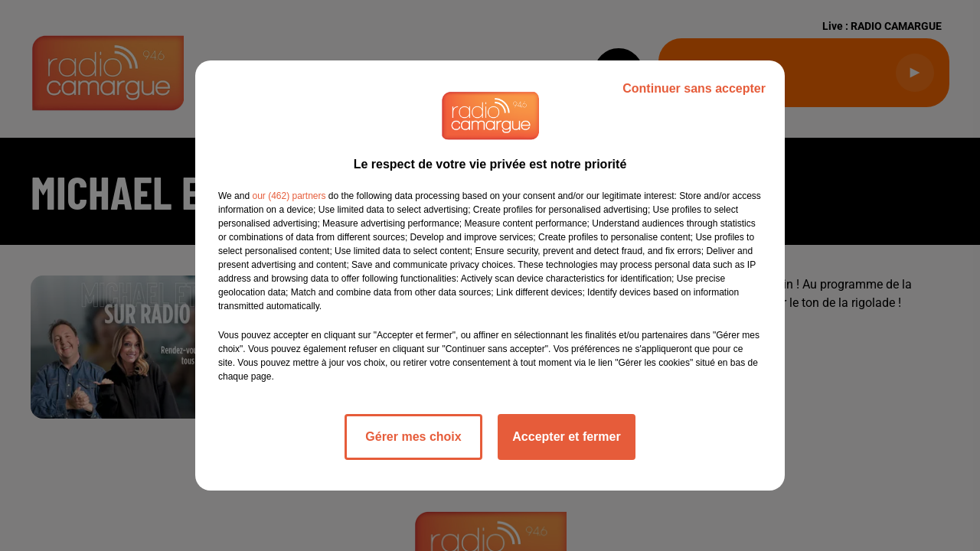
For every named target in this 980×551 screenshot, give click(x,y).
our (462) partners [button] (289, 196)
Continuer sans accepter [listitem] (694, 88)
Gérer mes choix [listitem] (413, 437)
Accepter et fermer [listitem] (566, 437)
